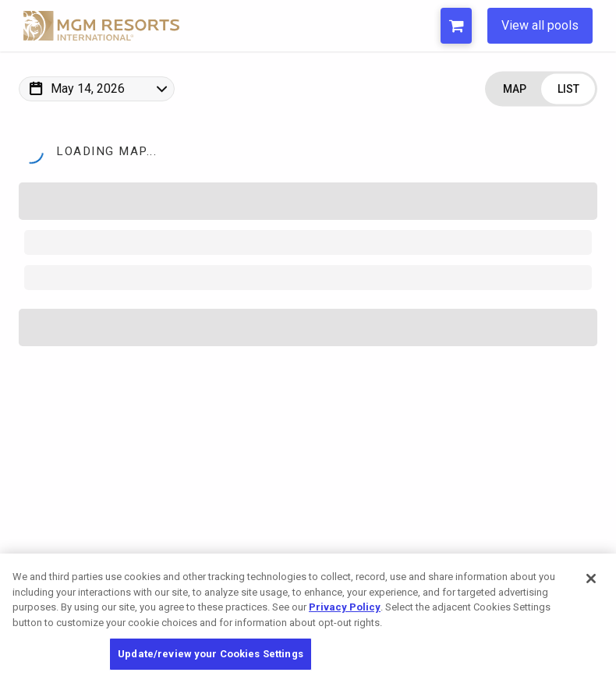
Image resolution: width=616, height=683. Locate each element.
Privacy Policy (345, 607)
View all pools (540, 25)
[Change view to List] (568, 89)
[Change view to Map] (514, 89)
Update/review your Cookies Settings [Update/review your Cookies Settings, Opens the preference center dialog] (211, 654)
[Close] (591, 579)
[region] (308, 618)
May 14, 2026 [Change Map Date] (88, 88)
